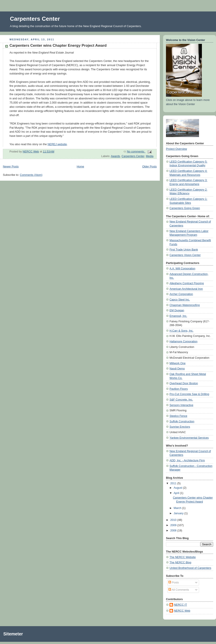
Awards (115, 156)
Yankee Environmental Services (189, 438)
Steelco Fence (178, 416)
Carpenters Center (35, 19)
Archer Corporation (181, 294)
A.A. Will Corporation (182, 269)
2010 (174, 520)
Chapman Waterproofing (185, 305)
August (178, 488)
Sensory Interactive (181, 405)
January (179, 513)
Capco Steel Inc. (180, 300)
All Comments (179, 590)
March (178, 508)
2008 (174, 531)
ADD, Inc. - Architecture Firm (187, 460)
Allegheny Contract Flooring (187, 283)
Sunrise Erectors (180, 427)
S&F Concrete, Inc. (181, 400)
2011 (174, 483)
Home (80, 167)
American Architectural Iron (186, 289)
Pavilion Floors (179, 389)
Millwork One (178, 363)
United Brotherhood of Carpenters (190, 568)
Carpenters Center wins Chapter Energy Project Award (58, 45)
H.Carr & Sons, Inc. (182, 331)
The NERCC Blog (180, 562)
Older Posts (149, 167)
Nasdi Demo (177, 369)
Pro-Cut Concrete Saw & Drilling (189, 394)
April (177, 493)
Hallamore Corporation (183, 341)
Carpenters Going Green (185, 208)
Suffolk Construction (182, 421)
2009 (174, 525)
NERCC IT (181, 605)
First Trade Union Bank (184, 250)
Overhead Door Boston (184, 383)
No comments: (136, 152)
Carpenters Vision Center (185, 255)
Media (150, 156)
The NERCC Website (183, 557)
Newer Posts (11, 167)
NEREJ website (57, 144)
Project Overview (176, 149)
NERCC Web (182, 611)
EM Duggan (177, 310)
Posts (174, 583)
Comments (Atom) (31, 175)
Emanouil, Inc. (178, 316)
